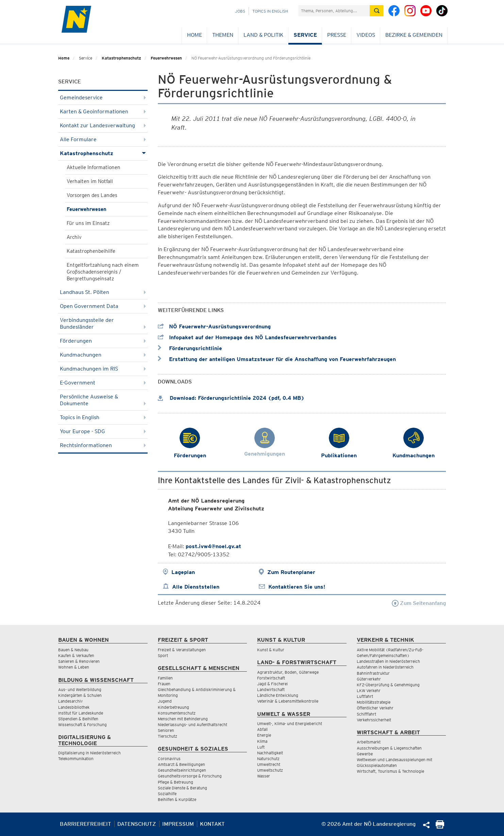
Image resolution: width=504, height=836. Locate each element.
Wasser (264, 776)
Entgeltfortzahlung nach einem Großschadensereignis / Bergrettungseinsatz (103, 272)
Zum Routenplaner (291, 572)
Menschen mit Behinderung (183, 719)
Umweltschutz (270, 770)
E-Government (103, 383)
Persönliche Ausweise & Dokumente (103, 400)
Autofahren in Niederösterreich (385, 667)
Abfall (262, 729)
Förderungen (103, 341)
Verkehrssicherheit (374, 720)
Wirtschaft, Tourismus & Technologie (390, 771)
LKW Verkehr (369, 691)
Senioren (166, 730)
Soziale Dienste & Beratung (182, 788)
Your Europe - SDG (103, 431)
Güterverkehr (369, 679)
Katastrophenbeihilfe (91, 251)
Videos (366, 35)
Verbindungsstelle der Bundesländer (103, 323)
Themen (223, 35)
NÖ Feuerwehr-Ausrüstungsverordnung (214, 326)
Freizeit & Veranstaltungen (182, 650)
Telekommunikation (76, 759)
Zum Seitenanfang (419, 603)
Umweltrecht (269, 764)
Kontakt (212, 824)
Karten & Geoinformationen (103, 111)
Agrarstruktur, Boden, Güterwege (288, 672)
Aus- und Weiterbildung (80, 690)
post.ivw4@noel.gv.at (213, 546)
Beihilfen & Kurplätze (177, 799)
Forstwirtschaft (271, 678)
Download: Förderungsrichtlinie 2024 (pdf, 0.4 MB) (231, 398)
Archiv (74, 237)
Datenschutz (137, 824)
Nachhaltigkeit (270, 753)
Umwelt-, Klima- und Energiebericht (290, 724)
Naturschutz (268, 759)
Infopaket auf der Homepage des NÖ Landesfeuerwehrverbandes (247, 337)
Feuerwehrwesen (166, 58)
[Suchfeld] (334, 11)
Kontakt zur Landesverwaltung (103, 125)
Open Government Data (103, 306)
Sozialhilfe (167, 794)
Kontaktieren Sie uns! (297, 587)
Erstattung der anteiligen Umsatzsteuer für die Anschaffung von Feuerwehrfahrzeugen (277, 359)
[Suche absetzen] (376, 11)
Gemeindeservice (103, 97)
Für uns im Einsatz (88, 223)
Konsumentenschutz (177, 713)
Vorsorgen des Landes (92, 195)
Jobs (240, 11)
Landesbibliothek (74, 707)
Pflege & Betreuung (175, 782)
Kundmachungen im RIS (103, 369)
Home (195, 35)
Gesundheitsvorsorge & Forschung (190, 776)
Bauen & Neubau (73, 650)
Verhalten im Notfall (90, 181)
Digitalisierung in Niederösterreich (89, 753)
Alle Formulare (103, 139)
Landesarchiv (70, 701)
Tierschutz (167, 736)
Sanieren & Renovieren (79, 661)
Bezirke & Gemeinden (414, 35)
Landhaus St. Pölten (103, 292)
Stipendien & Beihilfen (78, 719)
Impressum (178, 824)
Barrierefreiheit (86, 824)
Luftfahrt (365, 696)
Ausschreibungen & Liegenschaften (389, 748)
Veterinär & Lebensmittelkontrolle (288, 701)
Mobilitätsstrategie (374, 702)
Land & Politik (263, 35)
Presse (337, 35)
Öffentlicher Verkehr (375, 708)
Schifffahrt (366, 714)
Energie (264, 735)
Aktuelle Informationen (94, 167)
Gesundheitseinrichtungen (182, 770)
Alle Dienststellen (196, 587)
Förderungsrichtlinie (190, 348)
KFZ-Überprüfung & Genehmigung (388, 685)
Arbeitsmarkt (369, 742)
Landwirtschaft (271, 690)
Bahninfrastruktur (373, 673)
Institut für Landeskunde (81, 713)
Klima (262, 741)
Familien (165, 678)
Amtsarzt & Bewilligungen (181, 764)
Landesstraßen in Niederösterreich (388, 661)
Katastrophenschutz (121, 58)
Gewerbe (365, 754)
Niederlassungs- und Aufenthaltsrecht (192, 725)
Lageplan (183, 572)
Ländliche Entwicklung (278, 695)
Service (305, 35)
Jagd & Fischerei (272, 684)
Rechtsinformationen (103, 445)
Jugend (165, 701)
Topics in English (270, 11)
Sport (163, 655)
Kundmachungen (103, 355)
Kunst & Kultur (271, 650)
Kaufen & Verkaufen (76, 655)
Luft (261, 747)
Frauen (164, 684)
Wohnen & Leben (74, 667)
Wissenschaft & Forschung (82, 725)
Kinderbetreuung (173, 707)
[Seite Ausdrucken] (440, 827)
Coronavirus (169, 759)
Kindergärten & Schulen (80, 695)
